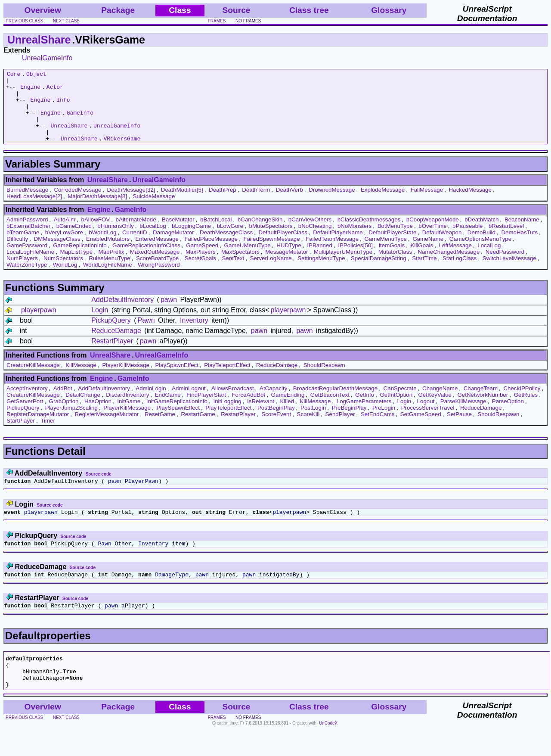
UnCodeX (328, 750)
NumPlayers (22, 272)
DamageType (172, 594)
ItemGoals (392, 260)
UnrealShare (39, 40)
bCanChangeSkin (260, 234)
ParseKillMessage (463, 415)
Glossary (389, 10)
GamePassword (27, 260)
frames (217, 21)
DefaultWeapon (442, 247)
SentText (233, 272)
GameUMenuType (248, 260)
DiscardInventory (127, 409)
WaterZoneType (27, 279)
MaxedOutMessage (155, 266)
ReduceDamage (116, 345)
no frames (248, 21)
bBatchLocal (216, 234)
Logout (426, 415)
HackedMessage (470, 204)
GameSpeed (202, 260)
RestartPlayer (112, 355)
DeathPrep (223, 204)
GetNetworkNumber (483, 409)
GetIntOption (396, 409)
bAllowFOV (96, 234)
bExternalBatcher (28, 240)
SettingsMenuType (321, 272)
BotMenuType (395, 240)
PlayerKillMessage (126, 379)
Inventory (194, 334)
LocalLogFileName (30, 266)
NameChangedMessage (449, 266)
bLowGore (230, 240)
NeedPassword (505, 266)
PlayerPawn (142, 496)
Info (63, 106)
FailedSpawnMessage (272, 253)
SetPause (459, 428)
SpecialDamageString (379, 272)
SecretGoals (200, 272)
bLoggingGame (191, 240)
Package (118, 10)
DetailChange (83, 409)
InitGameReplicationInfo (177, 415)
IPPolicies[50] (355, 260)
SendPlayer (340, 428)
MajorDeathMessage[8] (97, 210)
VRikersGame (122, 152)
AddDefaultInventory (122, 314)
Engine (30, 90)
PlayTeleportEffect (227, 379)
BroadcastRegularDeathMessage (335, 403)
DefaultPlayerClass (283, 247)
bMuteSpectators (271, 240)
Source (236, 10)
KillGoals (422, 260)
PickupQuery (111, 334)
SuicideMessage (154, 210)
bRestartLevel (506, 240)
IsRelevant (261, 415)
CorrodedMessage (77, 204)
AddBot (63, 403)
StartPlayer (21, 435)
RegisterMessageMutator (107, 428)
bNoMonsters (354, 240)
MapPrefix (111, 266)
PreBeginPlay (349, 422)
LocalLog (489, 260)
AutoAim (65, 234)
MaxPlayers (201, 266)
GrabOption (64, 415)
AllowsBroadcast (233, 403)
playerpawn (39, 324)
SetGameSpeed (421, 428)
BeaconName (522, 234)
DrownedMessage (332, 204)
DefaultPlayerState (392, 247)
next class (66, 21)
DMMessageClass (57, 253)
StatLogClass (460, 272)
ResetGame (160, 428)
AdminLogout (189, 403)
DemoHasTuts (519, 247)
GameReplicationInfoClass (146, 260)
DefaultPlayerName (338, 247)
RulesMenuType (109, 272)
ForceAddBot (248, 409)
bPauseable (467, 240)
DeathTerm (256, 204)
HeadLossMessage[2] (34, 210)
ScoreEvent (276, 428)
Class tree (309, 10)
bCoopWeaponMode (433, 234)
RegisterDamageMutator (38, 428)
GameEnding (288, 409)
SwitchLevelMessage (509, 272)
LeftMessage (455, 260)
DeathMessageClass (226, 247)
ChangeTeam (481, 403)
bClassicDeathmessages (369, 234)
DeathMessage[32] (131, 204)
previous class (24, 21)
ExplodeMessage (383, 204)
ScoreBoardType (157, 272)
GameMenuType (386, 253)
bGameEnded (74, 240)
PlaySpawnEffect (177, 379)
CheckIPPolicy (522, 403)
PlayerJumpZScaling (71, 422)
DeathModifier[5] (182, 204)
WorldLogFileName (108, 279)
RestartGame (198, 428)
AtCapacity (273, 403)
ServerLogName (271, 272)
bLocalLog (153, 240)
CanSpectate (400, 403)
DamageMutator (173, 247)
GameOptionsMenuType (480, 253)
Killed (287, 415)
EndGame (168, 409)
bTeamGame (23, 247)
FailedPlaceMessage (211, 253)
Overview (43, 10)
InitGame (129, 415)
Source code (99, 488)
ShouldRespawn (324, 379)
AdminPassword (27, 234)
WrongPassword (159, 279)
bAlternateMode (136, 234)
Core (14, 75)
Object (36, 75)
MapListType (77, 266)
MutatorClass (395, 266)
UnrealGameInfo (47, 58)
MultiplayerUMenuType (343, 266)
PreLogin (384, 422)
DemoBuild (481, 247)
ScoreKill (308, 428)
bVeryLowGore (64, 247)
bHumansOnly (115, 240)
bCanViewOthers (310, 234)
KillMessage (81, 379)
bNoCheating (315, 240)
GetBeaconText (330, 409)
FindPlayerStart (206, 409)
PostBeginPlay (276, 422)
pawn (169, 314)
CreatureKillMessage (33, 379)
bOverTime (432, 240)
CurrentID (135, 247)
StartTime (424, 272)
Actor (55, 90)
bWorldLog (102, 247)
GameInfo (80, 121)
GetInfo (365, 409)
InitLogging (227, 415)
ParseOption (508, 415)
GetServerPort (25, 415)
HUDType (289, 260)
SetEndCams (378, 428)
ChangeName (440, 403)
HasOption (98, 415)
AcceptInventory (27, 403)
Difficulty (17, 253)
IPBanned (320, 260)
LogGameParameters (364, 415)
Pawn (146, 334)
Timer (48, 435)
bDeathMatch (481, 234)
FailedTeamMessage (332, 253)
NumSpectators (63, 272)
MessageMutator (286, 266)
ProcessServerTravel (428, 422)
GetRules (526, 409)
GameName (428, 253)
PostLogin (313, 422)
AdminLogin (151, 403)
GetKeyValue (435, 409)
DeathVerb (289, 204)
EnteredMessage (157, 253)
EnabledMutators (108, 253)
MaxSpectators (240, 266)
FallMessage (427, 204)
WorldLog (65, 279)
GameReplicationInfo (80, 260)
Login (100, 324)
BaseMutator (178, 234)
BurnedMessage (27, 204)
